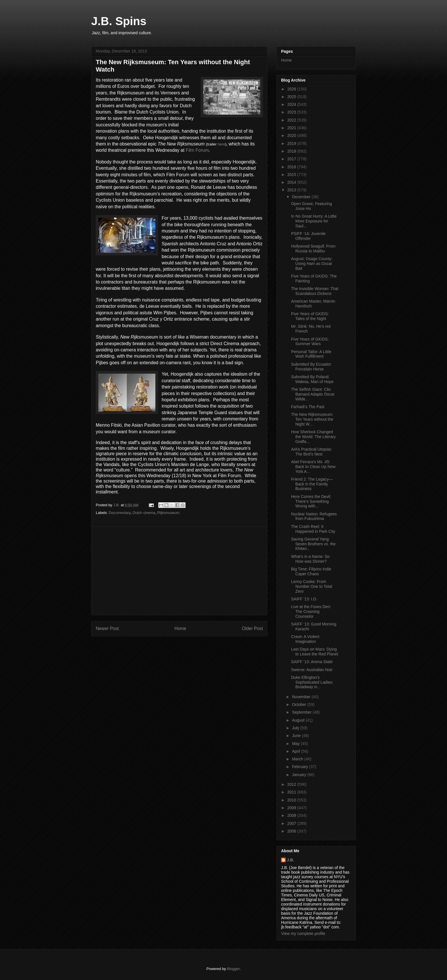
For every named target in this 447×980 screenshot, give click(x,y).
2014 (292, 182)
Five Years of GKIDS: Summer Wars (310, 342)
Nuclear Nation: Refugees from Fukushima (314, 516)
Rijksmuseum (168, 513)
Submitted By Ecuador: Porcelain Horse (311, 367)
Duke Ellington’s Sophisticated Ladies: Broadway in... (312, 682)
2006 (292, 831)
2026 (292, 89)
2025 (292, 97)
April (296, 751)
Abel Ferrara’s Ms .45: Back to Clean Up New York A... (313, 467)
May (296, 744)
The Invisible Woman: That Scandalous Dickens (315, 291)
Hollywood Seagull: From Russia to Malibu (313, 249)
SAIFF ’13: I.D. (304, 599)
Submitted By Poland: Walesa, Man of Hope (312, 379)
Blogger (233, 969)
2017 (292, 159)
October (300, 704)
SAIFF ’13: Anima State (312, 662)
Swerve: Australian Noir (312, 670)
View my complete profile (303, 934)
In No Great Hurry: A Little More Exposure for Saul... (314, 221)
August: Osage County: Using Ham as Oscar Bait (312, 264)
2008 (292, 815)
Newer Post (107, 628)
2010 (292, 800)
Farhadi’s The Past (308, 407)
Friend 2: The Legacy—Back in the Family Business (312, 484)
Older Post (252, 628)
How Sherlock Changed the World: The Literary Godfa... (313, 437)
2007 (292, 823)
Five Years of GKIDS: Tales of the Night (310, 316)
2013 (292, 190)
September (302, 712)
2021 (292, 128)
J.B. (290, 860)
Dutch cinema (144, 513)
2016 (292, 167)
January (300, 775)
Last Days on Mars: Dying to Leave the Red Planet (315, 652)
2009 (292, 808)
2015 (292, 175)
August (299, 720)
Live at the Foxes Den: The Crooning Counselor (311, 612)
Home (180, 628)
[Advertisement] (179, 571)
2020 (292, 135)
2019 (292, 143)
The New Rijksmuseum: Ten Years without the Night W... (312, 419)
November (302, 697)
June (297, 736)
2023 (292, 112)
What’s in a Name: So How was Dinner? (310, 559)
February (300, 767)
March (298, 759)
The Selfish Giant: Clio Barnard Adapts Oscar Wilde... (313, 394)
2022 (292, 120)
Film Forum (197, 150)
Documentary (120, 513)
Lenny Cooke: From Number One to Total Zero (312, 586)
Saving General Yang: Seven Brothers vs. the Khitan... (313, 544)
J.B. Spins (119, 21)
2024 (292, 104)
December (302, 197)
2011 (292, 792)
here (221, 144)
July (296, 728)
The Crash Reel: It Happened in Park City (313, 529)
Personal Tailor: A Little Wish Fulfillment (311, 354)
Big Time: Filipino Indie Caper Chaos (311, 571)
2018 (292, 151)
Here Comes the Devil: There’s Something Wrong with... (311, 501)
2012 (292, 784)
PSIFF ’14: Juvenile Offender (308, 236)
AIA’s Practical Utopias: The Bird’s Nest (312, 452)
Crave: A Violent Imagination (305, 639)
